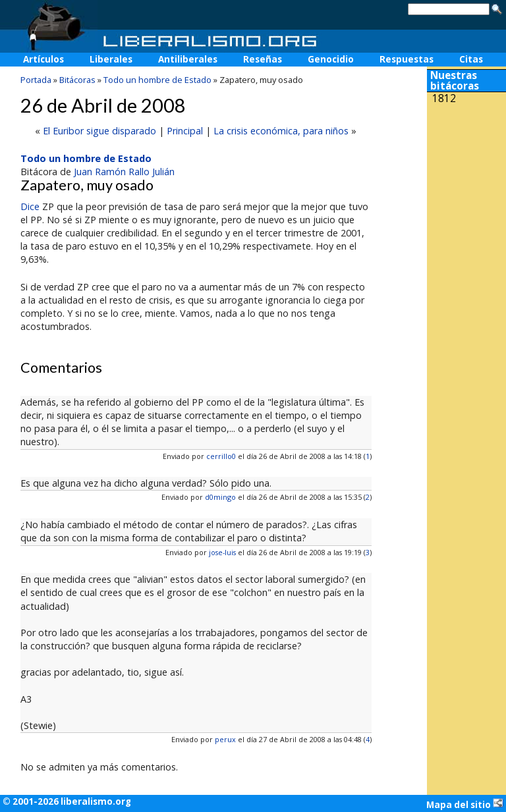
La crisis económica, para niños (281, 131)
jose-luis (222, 552)
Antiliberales (188, 59)
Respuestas (407, 59)
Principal (185, 131)
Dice (30, 206)
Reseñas (263, 59)
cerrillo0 (221, 456)
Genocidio (331, 59)
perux (225, 739)
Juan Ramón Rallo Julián (124, 172)
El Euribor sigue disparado (99, 131)
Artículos (43, 59)
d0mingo (220, 497)
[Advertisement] (466, 196)
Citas (471, 59)
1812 (444, 98)
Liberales (111, 59)
